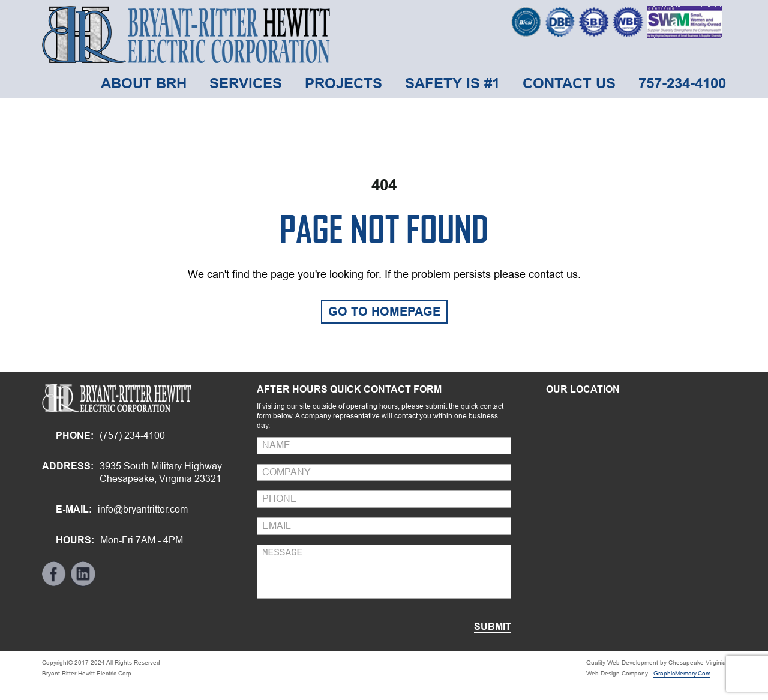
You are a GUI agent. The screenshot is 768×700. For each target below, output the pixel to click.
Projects (343, 83)
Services (246, 83)
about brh (144, 83)
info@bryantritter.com (143, 509)
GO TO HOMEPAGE (384, 312)
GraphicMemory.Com (682, 673)
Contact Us (569, 83)
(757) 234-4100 (132, 436)
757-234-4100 (682, 83)
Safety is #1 (452, 83)
